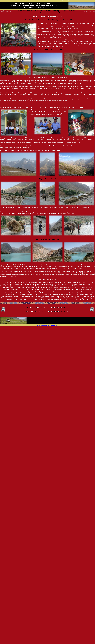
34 (57, 312)
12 (48, 307)
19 (65, 307)
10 (44, 307)
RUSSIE (37, 10)
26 (38, 312)
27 (40, 312)
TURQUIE (51, 12)
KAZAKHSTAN (52, 10)
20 (67, 307)
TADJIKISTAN (71, 10)
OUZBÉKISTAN (26, 12)
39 (69, 312)
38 (66, 312)
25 (36, 312)
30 (48, 312)
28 (43, 312)
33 (55, 312)
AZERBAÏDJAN (36, 12)
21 (26, 312)
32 (52, 312)
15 (55, 307)
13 (51, 307)
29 (45, 312)
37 (64, 312)
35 (59, 312)
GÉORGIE (44, 12)
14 (53, 307)
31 (50, 312)
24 (33, 312)
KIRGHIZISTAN (62, 10)
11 (46, 307)
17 (60, 307)
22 (28, 312)
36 (62, 312)
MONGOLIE (44, 10)
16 (58, 307)
